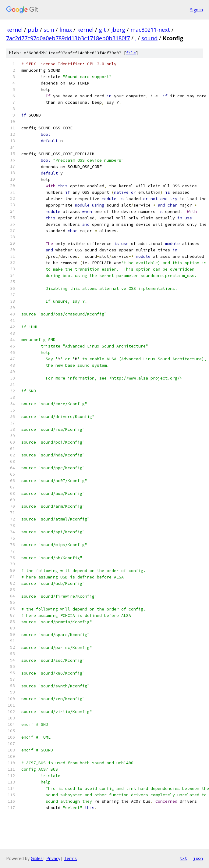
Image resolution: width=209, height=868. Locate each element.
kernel (14, 30)
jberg (118, 30)
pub (33, 30)
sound (149, 38)
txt (183, 858)
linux (66, 30)
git (102, 30)
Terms (70, 858)
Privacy (53, 858)
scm (49, 30)
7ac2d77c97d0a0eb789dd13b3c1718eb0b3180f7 (68, 38)
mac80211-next (150, 30)
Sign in (197, 10)
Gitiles (37, 858)
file (131, 53)
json (198, 858)
